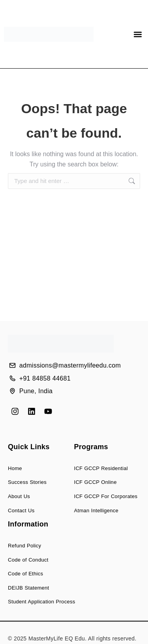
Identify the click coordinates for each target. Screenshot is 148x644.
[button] (138, 34)
